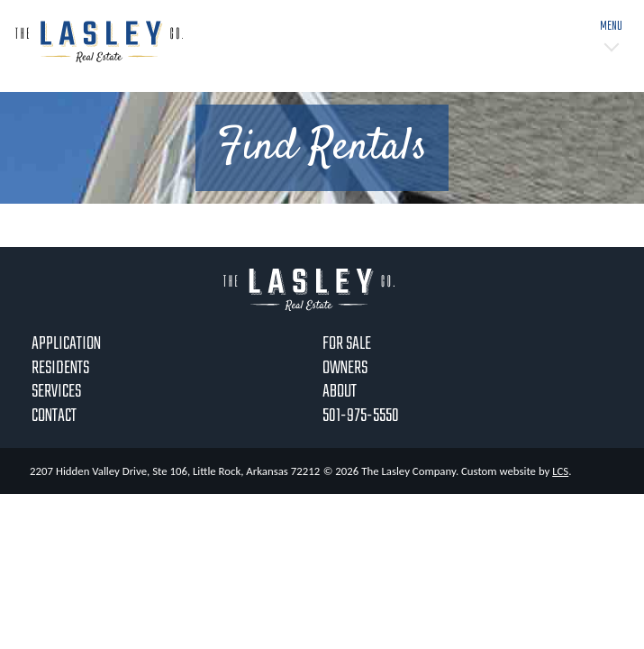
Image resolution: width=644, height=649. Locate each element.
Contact (54, 416)
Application (66, 344)
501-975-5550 (361, 416)
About (340, 392)
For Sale (347, 344)
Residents (60, 368)
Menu (611, 27)
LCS (560, 471)
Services (56, 392)
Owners (345, 368)
